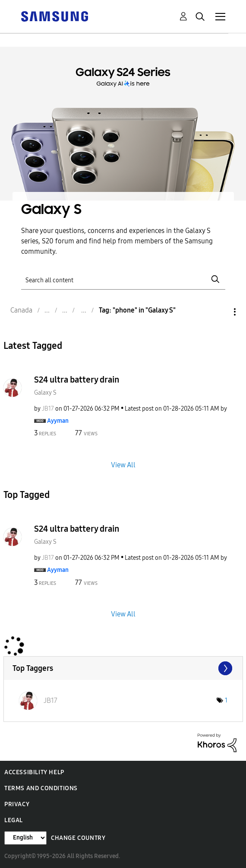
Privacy (17, 804)
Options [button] (220, 312)
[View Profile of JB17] (48, 409)
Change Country (78, 838)
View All (123, 465)
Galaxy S (45, 393)
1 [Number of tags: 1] (226, 700)
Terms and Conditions (41, 788)
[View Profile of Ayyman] (58, 421)
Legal (14, 820)
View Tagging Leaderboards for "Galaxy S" (123, 668)
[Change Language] (25, 838)
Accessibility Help (34, 772)
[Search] (123, 279)
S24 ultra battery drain (77, 380)
